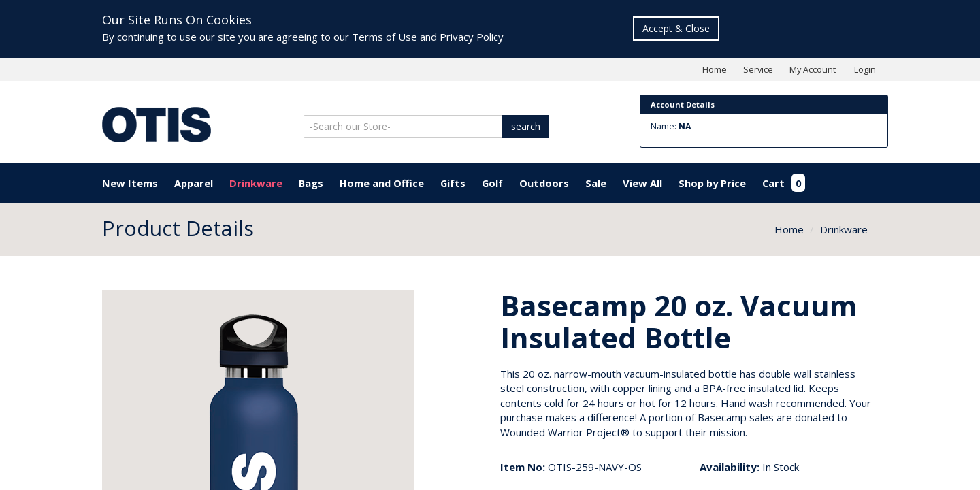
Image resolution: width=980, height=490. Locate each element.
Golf (492, 183)
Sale (596, 183)
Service (758, 69)
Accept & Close (676, 28)
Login (865, 69)
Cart (784, 183)
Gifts (453, 183)
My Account (813, 69)
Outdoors (544, 183)
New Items (130, 183)
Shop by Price (712, 183)
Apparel (194, 183)
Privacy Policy (472, 37)
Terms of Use (385, 37)
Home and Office (382, 183)
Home (715, 69)
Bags (311, 183)
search (526, 126)
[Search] (404, 127)
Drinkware (256, 183)
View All (642, 183)
